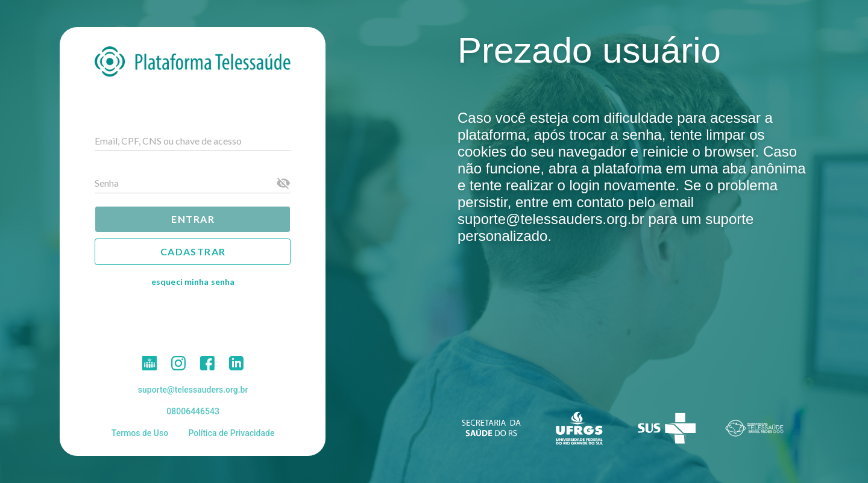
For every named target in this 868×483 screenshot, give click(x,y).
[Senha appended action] (283, 183)
